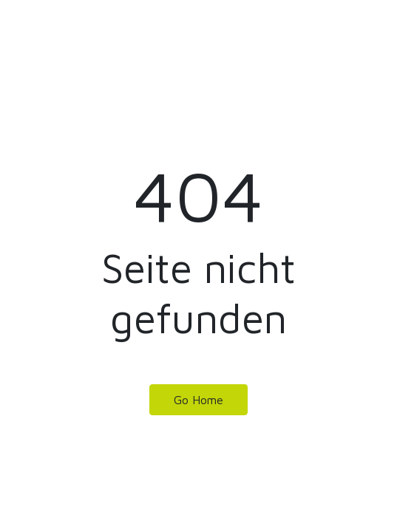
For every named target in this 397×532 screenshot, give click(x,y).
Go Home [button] (198, 400)
